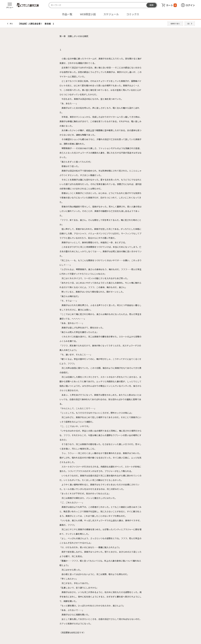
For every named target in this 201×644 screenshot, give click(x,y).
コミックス (133, 14)
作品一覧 (67, 14)
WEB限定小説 (88, 14)
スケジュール (111, 14)
